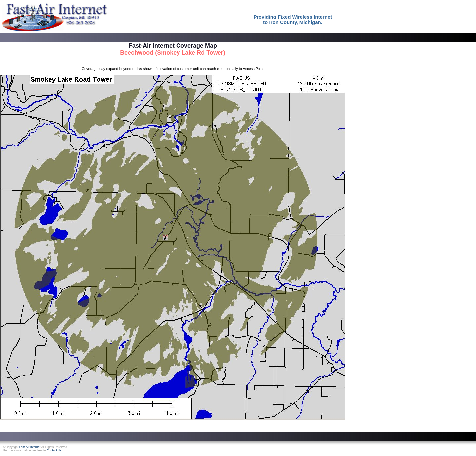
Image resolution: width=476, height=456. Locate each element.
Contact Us (54, 450)
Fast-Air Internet (30, 447)
